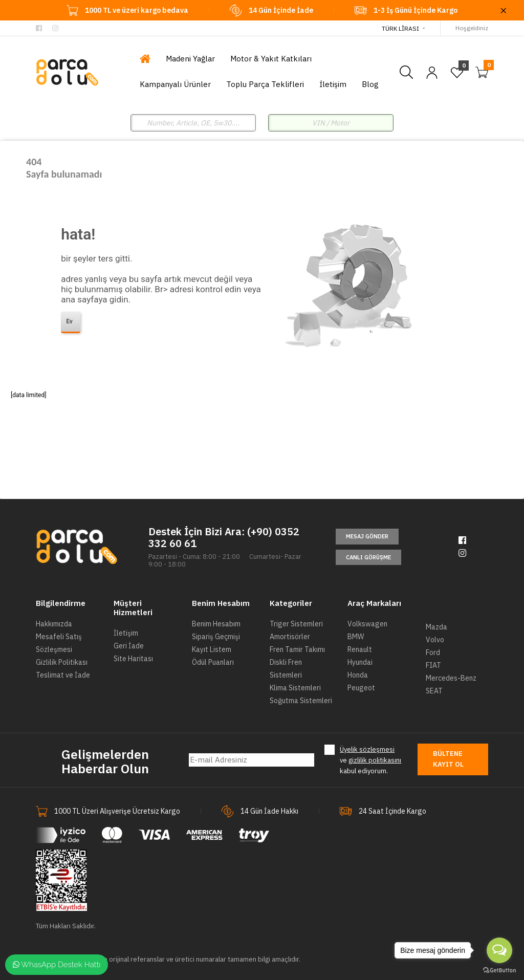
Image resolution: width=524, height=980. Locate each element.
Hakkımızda (54, 624)
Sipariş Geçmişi (216, 637)
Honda (358, 675)
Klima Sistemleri (295, 688)
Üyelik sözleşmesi (367, 749)
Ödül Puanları (213, 662)
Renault (360, 649)
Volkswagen (367, 624)
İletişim (126, 633)
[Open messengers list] (499, 950)
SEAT (434, 691)
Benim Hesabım (216, 624)
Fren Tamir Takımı (297, 649)
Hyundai (360, 662)
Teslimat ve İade (63, 675)
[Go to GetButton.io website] (499, 970)
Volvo (435, 640)
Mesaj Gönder (367, 536)
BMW (356, 637)
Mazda (436, 627)
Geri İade (129, 646)
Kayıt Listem (212, 649)
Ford (433, 652)
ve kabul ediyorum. (370, 760)
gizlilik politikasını (375, 760)
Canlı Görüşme (368, 557)
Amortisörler (290, 637)
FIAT (433, 665)
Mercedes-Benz (451, 678)
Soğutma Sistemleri (301, 701)
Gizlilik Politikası (62, 662)
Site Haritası (133, 659)
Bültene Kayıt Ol (448, 759)
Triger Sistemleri (296, 624)
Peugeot (361, 688)
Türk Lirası (400, 28)
